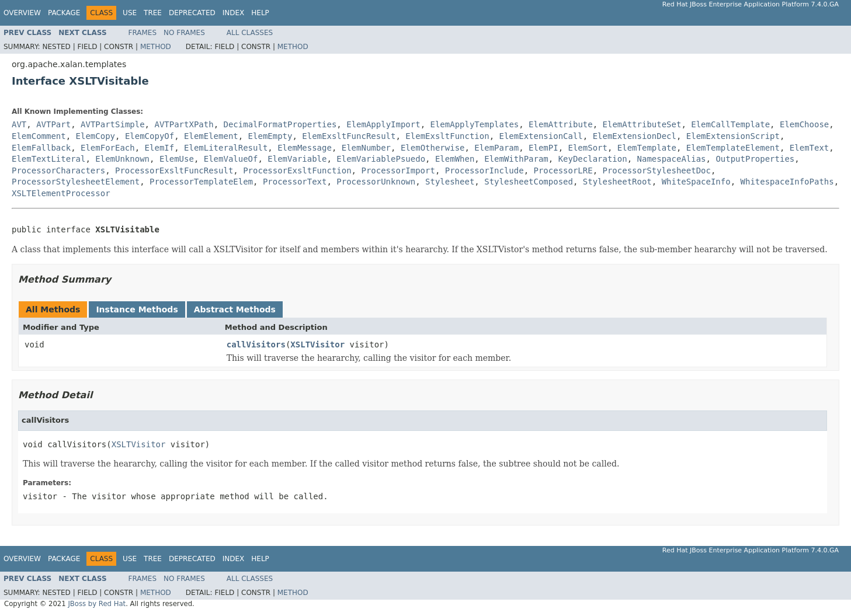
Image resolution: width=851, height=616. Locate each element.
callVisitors (256, 344)
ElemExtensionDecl (635, 136)
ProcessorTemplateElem (201, 182)
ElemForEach (108, 148)
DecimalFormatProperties (280, 124)
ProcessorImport (398, 170)
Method (156, 47)
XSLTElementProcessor (61, 193)
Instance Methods (137, 309)
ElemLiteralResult (226, 148)
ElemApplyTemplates (475, 124)
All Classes (250, 33)
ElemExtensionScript (733, 136)
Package (64, 13)
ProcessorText (295, 182)
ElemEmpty (270, 136)
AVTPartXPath (184, 124)
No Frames (184, 33)
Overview (22, 13)
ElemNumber (366, 148)
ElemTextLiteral (48, 159)
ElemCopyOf (150, 136)
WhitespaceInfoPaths (787, 182)
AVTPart (53, 124)
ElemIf (160, 148)
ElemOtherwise (433, 148)
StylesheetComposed (529, 182)
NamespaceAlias (672, 159)
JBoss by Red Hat (97, 604)
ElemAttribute (561, 124)
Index (234, 13)
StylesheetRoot (617, 182)
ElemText (809, 148)
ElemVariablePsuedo (381, 159)
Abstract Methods (235, 309)
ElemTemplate (647, 148)
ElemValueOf (231, 159)
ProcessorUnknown (376, 182)
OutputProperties (755, 159)
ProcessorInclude (484, 170)
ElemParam (496, 148)
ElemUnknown (122, 159)
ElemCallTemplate (730, 124)
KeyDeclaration (593, 159)
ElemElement (211, 136)
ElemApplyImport (383, 124)
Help (260, 13)
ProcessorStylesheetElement (76, 182)
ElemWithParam (516, 159)
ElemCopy (95, 136)
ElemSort (588, 148)
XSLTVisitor (317, 344)
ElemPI (543, 148)
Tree (153, 13)
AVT (19, 124)
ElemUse (177, 159)
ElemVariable (297, 159)
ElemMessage (305, 148)
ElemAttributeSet (642, 124)
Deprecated (192, 13)
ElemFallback (41, 148)
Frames (143, 33)
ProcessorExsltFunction (297, 170)
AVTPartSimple (113, 124)
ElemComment (39, 136)
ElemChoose (804, 124)
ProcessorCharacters (58, 170)
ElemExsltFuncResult (349, 136)
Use (130, 13)
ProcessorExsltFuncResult (174, 170)
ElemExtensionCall (541, 136)
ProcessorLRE (563, 170)
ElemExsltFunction (447, 136)
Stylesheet (450, 182)
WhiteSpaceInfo (696, 182)
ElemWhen (455, 159)
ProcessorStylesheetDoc (657, 170)
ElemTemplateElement (733, 148)
